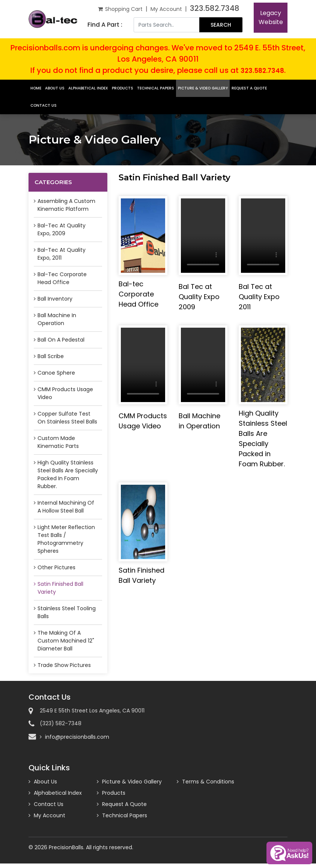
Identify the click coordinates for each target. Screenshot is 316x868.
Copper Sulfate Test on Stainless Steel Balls (67, 418)
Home (36, 88)
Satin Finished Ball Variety (60, 588)
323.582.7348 (215, 8)
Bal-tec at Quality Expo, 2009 (62, 229)
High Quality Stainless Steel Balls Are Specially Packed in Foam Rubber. (68, 474)
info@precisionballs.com (77, 737)
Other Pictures (56, 567)
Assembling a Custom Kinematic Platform (66, 205)
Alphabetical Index (88, 88)
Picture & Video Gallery (203, 88)
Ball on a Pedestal (61, 340)
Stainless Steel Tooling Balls (67, 612)
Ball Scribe (51, 356)
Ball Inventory (55, 299)
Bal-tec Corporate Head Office (62, 278)
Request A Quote (249, 88)
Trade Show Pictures (64, 665)
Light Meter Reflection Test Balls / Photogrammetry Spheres (66, 539)
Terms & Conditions (208, 782)
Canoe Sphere (56, 373)
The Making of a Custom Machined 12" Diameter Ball (66, 641)
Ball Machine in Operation (57, 319)
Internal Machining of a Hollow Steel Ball (66, 507)
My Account (166, 9)
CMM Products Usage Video (65, 393)
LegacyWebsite (271, 17)
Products (123, 88)
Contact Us (44, 105)
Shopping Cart (120, 9)
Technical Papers (156, 88)
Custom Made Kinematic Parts (58, 442)
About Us (55, 88)
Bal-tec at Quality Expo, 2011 (62, 254)
